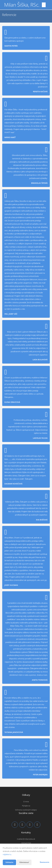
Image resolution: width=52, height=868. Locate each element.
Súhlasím (9, 862)
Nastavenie (45, 862)
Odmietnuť (24, 862)
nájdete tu (7, 854)
